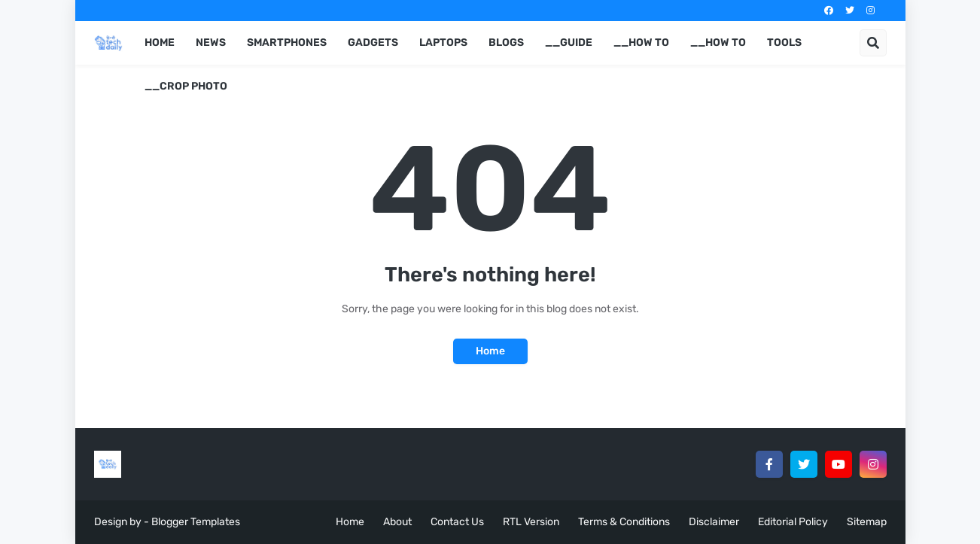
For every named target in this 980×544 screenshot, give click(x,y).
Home (490, 351)
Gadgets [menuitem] (373, 43)
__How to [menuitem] (641, 43)
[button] (873, 43)
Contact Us (457, 522)
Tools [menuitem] (784, 43)
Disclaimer (714, 522)
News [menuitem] (211, 43)
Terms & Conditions (624, 522)
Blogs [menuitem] (506, 43)
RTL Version (531, 522)
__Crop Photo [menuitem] (186, 86)
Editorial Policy (793, 522)
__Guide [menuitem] (569, 43)
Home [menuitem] (160, 43)
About (397, 522)
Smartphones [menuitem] (287, 43)
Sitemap (867, 522)
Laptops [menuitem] (443, 43)
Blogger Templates (196, 522)
